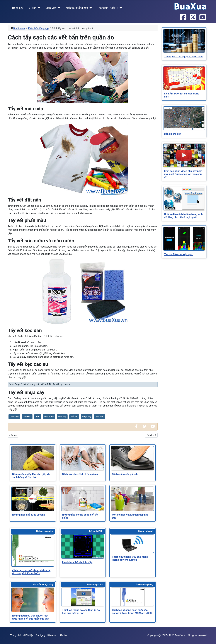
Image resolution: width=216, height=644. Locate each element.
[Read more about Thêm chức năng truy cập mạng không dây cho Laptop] (132, 544)
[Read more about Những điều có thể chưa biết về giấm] (83, 499)
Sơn (38, 417)
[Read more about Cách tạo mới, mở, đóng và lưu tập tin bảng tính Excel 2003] (33, 550)
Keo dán (99, 417)
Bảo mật (52, 635)
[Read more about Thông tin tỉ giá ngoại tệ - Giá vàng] (184, 41)
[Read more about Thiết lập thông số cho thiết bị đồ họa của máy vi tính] (83, 597)
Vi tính (33, 8)
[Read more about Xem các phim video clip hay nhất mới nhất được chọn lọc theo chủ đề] (184, 155)
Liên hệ (63, 635)
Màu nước (49, 417)
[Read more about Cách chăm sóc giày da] (132, 458)
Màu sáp (62, 417)
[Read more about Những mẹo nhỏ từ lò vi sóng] (33, 499)
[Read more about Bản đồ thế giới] (184, 118)
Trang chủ (18, 8)
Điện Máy (51, 8)
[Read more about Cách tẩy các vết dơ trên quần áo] (83, 458)
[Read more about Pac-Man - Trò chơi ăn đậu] (83, 546)
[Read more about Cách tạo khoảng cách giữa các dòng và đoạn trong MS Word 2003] (132, 597)
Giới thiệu (28, 635)
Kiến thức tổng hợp (77, 8)
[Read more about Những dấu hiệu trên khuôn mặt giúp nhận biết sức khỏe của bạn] (33, 600)
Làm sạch (14, 417)
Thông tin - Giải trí (108, 8)
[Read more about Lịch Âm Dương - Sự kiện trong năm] (184, 78)
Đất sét (74, 417)
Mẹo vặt (27, 417)
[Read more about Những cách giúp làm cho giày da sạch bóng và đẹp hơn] (33, 458)
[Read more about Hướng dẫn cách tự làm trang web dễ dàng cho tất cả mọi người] (184, 199)
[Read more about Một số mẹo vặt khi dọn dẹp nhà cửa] (132, 499)
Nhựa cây (87, 417)
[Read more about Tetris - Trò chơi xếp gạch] (184, 239)
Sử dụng (40, 635)
